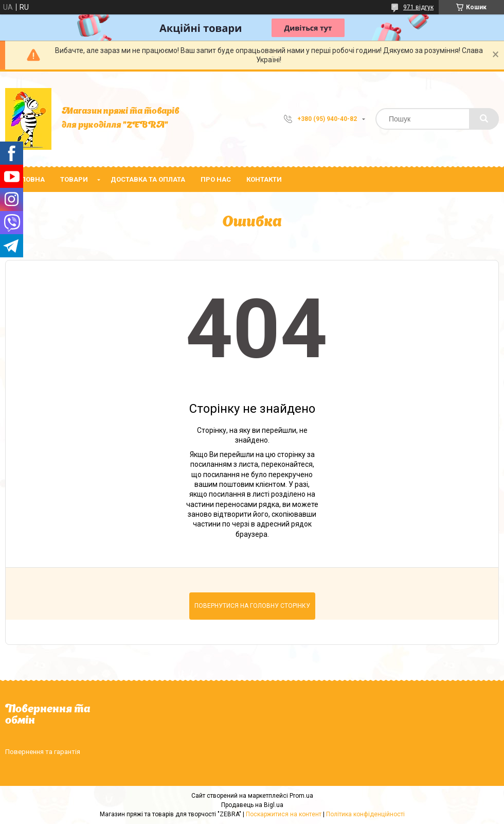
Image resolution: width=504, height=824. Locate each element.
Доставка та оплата (148, 179)
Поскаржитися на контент (284, 814)
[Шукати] (484, 119)
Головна (29, 179)
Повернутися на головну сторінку (252, 606)
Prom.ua (301, 796)
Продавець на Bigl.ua (252, 805)
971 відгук (418, 7)
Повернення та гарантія (43, 752)
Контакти (264, 179)
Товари (74, 179)
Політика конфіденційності (365, 814)
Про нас (216, 179)
